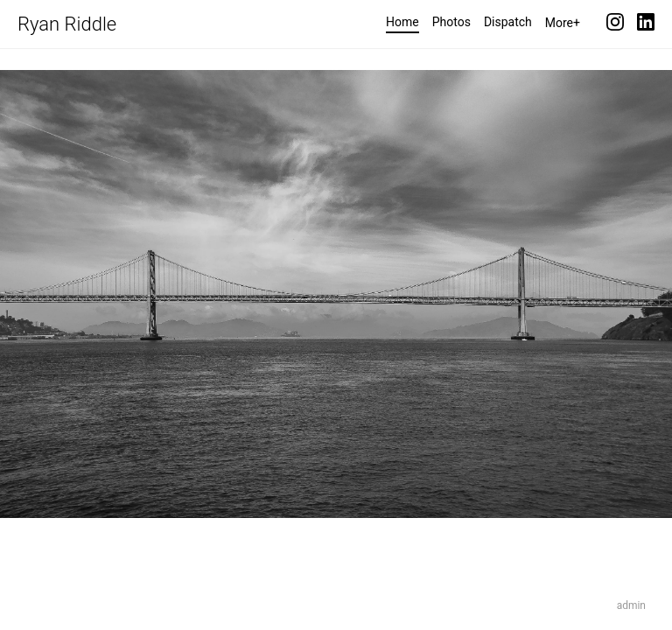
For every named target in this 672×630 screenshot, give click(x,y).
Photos (451, 22)
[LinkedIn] (646, 24)
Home (402, 22)
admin (631, 605)
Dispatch (508, 22)
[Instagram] (615, 24)
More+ (563, 23)
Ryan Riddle (67, 24)
